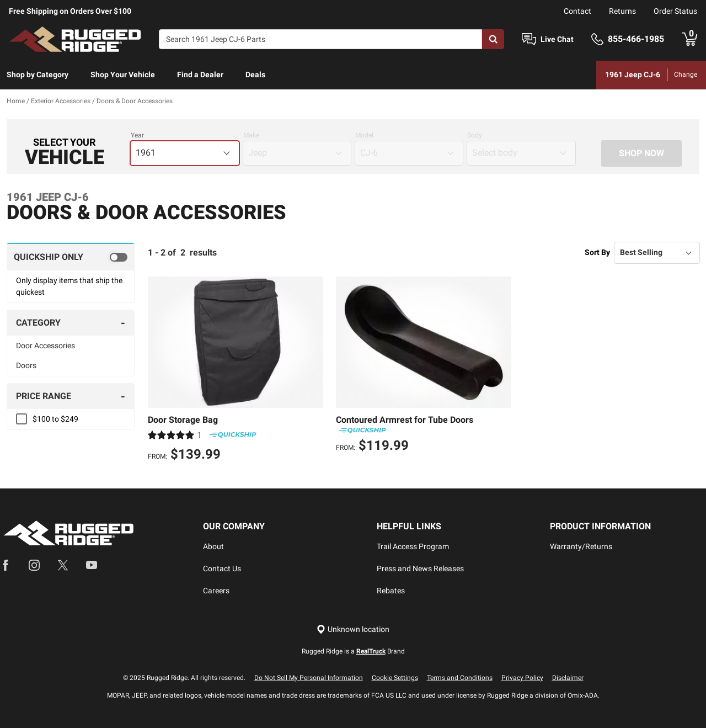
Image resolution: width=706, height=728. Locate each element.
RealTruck (371, 651)
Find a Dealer (200, 75)
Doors (26, 365)
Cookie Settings (395, 678)
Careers (216, 591)
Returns (622, 11)
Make (251, 135)
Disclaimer (568, 678)
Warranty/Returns (581, 546)
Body (475, 135)
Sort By (597, 252)
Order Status (675, 11)
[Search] (320, 39)
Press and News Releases (420, 568)
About (213, 546)
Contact (577, 11)
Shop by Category (38, 75)
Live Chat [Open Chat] (557, 39)
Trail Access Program (413, 546)
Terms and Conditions (460, 678)
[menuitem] (38, 75)
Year (137, 135)
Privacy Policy (522, 678)
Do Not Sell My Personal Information (309, 678)
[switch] (71, 257)
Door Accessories (46, 346)
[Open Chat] (529, 39)
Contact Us (222, 568)
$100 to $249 (55, 419)
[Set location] (353, 629)
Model (364, 135)
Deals (255, 75)
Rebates (391, 591)
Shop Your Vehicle (123, 75)
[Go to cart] (689, 39)
